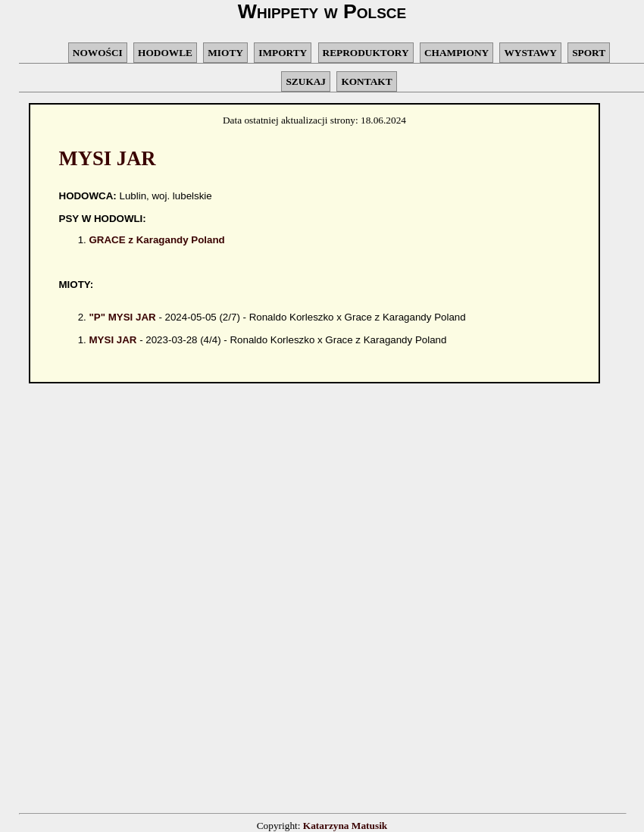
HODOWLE (165, 53)
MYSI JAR (113, 340)
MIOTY (225, 53)
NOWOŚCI (98, 53)
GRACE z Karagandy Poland (157, 240)
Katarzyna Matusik (345, 826)
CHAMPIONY (456, 53)
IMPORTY (283, 53)
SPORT (589, 53)
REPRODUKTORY (366, 53)
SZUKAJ (306, 81)
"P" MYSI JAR (123, 317)
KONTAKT (366, 81)
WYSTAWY (530, 53)
